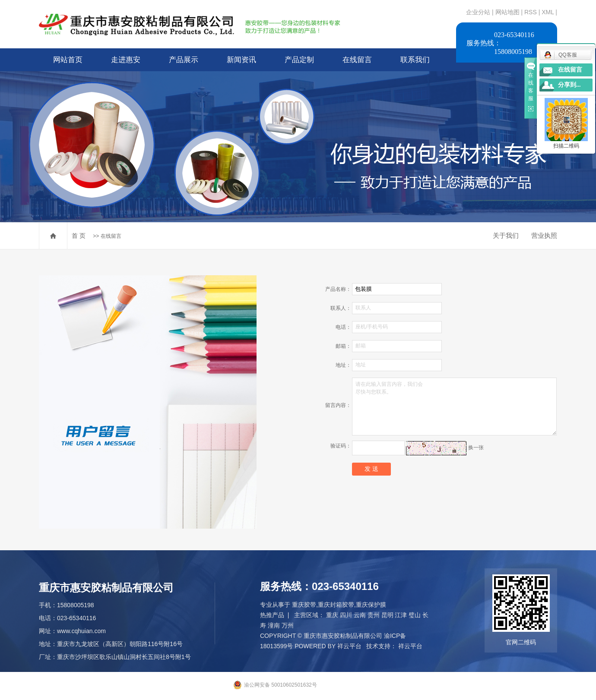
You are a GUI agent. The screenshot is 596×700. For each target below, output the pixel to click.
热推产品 (272, 615)
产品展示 (184, 60)
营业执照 (544, 235)
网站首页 (68, 60)
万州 (288, 625)
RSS (531, 12)
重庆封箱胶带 (336, 605)
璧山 (415, 615)
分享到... (569, 85)
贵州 (374, 615)
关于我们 (506, 235)
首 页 (79, 236)
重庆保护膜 (371, 605)
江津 (401, 615)
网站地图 (508, 12)
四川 (346, 615)
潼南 (274, 625)
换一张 (476, 448)
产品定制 (299, 60)
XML (548, 12)
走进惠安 (126, 60)
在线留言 (357, 60)
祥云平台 (349, 646)
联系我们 (415, 60)
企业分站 (478, 12)
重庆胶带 (304, 605)
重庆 (332, 615)
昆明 (387, 615)
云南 (360, 615)
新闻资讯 (241, 60)
